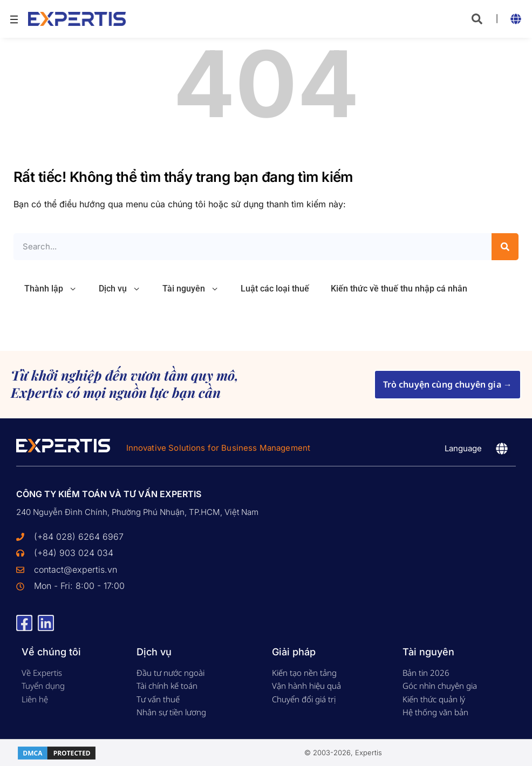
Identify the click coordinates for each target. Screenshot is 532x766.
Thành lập (51, 289)
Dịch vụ (120, 289)
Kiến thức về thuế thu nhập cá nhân (399, 289)
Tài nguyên (191, 289)
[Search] (505, 247)
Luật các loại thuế (275, 289)
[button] (477, 19)
